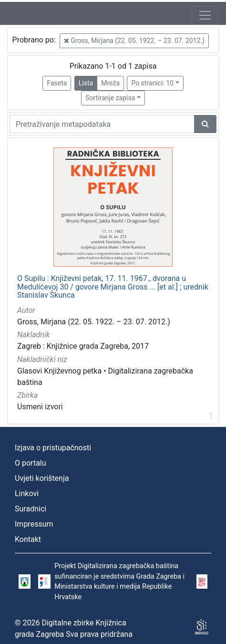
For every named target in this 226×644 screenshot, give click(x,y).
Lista (86, 83)
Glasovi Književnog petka (59, 371)
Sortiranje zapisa (110, 98)
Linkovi (27, 493)
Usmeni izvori (40, 407)
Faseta (57, 83)
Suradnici (31, 509)
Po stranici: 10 (152, 83)
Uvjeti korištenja (42, 478)
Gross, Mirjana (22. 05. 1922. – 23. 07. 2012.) (134, 41)
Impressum (34, 524)
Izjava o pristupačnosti (53, 448)
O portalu (31, 463)
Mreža (110, 83)
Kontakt (28, 539)
